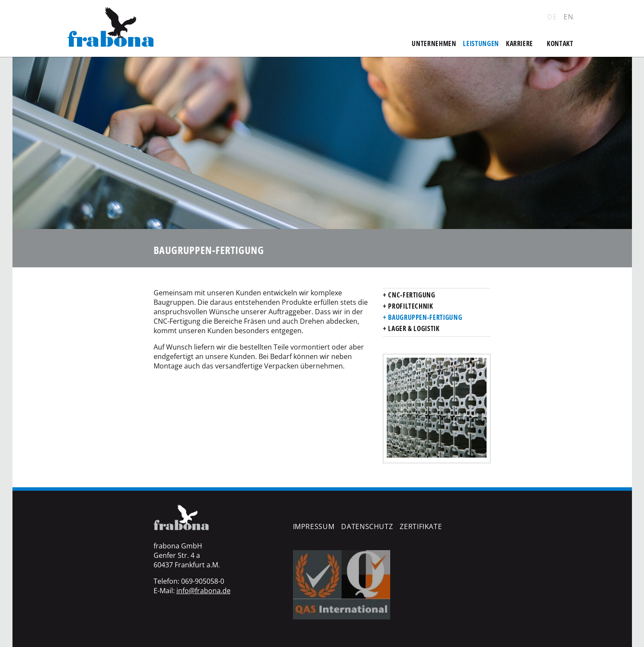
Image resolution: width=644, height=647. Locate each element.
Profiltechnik (410, 306)
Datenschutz (367, 526)
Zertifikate (421, 526)
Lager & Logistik (413, 328)
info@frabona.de (203, 591)
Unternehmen (434, 43)
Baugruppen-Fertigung (424, 317)
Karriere (519, 43)
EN (568, 17)
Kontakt (560, 43)
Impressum (314, 526)
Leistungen (481, 43)
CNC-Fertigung (411, 295)
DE (552, 17)
